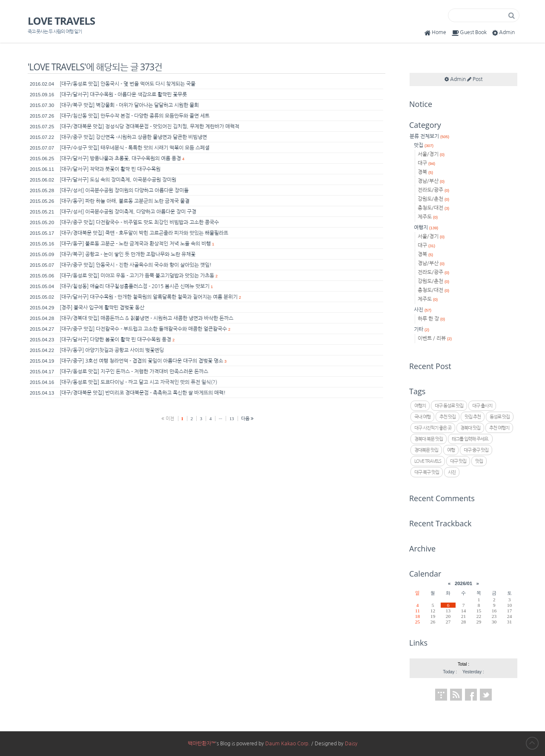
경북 (425, 172)
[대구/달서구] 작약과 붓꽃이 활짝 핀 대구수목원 (110, 169)
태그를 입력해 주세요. (470, 439)
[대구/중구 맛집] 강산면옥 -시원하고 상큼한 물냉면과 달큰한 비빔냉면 (133, 137)
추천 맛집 (447, 417)
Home (435, 33)
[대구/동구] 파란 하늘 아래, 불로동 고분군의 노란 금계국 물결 (125, 201)
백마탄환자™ (201, 744)
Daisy (351, 744)
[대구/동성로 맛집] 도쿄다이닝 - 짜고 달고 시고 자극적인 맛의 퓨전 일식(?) (138, 382)
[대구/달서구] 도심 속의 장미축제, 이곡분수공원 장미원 (118, 180)
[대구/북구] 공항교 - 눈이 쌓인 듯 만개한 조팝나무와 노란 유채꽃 (128, 254)
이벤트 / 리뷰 (435, 338)
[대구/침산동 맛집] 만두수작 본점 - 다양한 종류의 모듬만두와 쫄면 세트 (135, 116)
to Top (532, 743)
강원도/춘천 (433, 199)
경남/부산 (431, 181)
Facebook (471, 695)
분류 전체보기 (429, 136)
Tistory (441, 695)
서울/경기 (431, 154)
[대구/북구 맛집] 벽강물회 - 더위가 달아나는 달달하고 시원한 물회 (129, 105)
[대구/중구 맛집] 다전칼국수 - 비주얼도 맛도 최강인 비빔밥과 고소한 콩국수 (139, 222)
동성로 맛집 (500, 417)
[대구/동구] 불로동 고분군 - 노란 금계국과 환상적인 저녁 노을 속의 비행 (135, 244)
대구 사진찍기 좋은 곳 (433, 428)
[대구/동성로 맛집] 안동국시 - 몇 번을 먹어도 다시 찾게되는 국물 (128, 84)
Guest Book (468, 33)
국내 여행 (422, 417)
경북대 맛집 (470, 428)
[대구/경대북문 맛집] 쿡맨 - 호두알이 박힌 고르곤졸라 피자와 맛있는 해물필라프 (144, 233)
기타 (422, 329)
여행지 (426, 228)
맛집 (424, 145)
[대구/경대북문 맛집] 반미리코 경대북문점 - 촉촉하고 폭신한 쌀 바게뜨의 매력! (143, 393)
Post (475, 79)
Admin (503, 33)
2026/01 (463, 583)
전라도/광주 (433, 190)
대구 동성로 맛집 (449, 406)
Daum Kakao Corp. (288, 744)
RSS (456, 695)
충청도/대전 (433, 208)
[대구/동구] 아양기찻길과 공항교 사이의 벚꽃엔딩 (112, 350)
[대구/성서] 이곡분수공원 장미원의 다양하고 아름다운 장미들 (124, 190)
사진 (423, 310)
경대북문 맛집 (426, 450)
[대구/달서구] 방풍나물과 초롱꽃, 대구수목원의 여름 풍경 (120, 159)
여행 (451, 450)
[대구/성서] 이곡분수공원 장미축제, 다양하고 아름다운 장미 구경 (128, 212)
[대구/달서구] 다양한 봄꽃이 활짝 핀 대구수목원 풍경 (115, 340)
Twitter (486, 695)
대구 (426, 163)
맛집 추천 (473, 417)
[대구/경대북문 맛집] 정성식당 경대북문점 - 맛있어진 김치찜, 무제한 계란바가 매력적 (149, 127)
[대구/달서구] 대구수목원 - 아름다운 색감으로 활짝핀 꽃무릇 (123, 95)
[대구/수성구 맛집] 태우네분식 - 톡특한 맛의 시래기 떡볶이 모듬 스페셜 (135, 148)
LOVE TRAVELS (61, 21)
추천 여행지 (499, 428)
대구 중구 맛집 (476, 450)
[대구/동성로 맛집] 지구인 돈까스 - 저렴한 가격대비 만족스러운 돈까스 (134, 372)
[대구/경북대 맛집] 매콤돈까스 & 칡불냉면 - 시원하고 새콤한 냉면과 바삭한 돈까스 (146, 318)
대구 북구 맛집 (427, 472)
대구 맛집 (458, 461)
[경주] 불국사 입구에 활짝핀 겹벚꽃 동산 (102, 308)
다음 (247, 418)
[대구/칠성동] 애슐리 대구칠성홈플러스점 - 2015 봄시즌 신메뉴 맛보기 (135, 286)
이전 (168, 418)
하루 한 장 (431, 319)
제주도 (428, 217)
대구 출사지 (482, 406)
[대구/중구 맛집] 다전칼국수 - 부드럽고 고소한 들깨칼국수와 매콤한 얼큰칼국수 (143, 329)
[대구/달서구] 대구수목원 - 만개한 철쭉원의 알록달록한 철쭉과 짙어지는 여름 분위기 (149, 297)
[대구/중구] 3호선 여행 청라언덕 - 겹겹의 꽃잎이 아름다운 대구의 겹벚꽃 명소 (141, 361)
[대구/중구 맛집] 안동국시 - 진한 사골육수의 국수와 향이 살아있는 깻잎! (136, 265)
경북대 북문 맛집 (429, 439)
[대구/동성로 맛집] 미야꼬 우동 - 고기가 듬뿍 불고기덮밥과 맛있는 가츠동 (137, 276)
